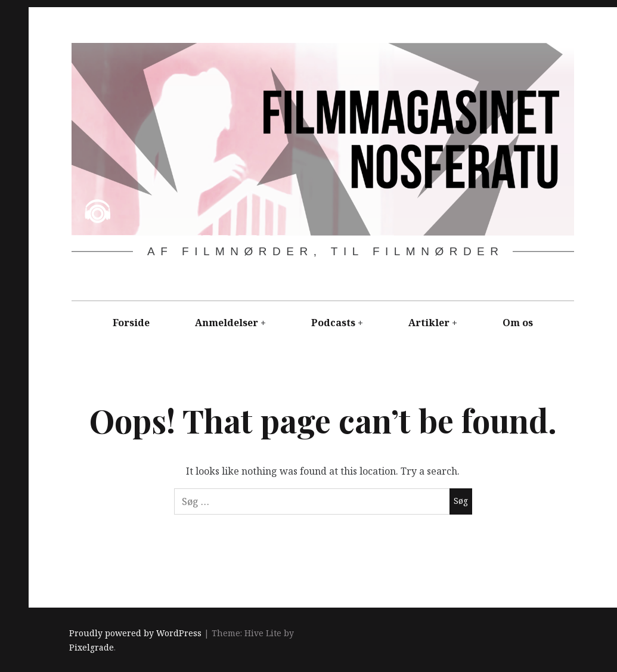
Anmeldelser (227, 323)
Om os (518, 323)
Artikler (429, 323)
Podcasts (333, 323)
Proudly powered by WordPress (135, 633)
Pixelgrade (92, 647)
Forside (131, 323)
